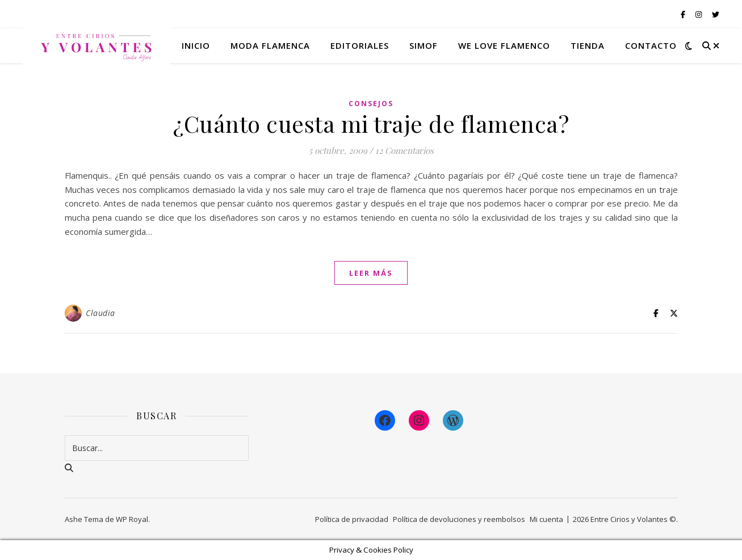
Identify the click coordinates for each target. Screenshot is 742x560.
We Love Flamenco (504, 45)
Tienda (588, 45)
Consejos (371, 104)
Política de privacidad (352, 519)
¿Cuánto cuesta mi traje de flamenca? (371, 123)
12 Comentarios (404, 150)
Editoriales (360, 45)
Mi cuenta (546, 519)
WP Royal (132, 519)
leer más (371, 273)
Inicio (196, 45)
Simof (424, 45)
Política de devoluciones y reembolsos (459, 519)
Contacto (651, 45)
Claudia (100, 313)
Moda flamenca (270, 45)
